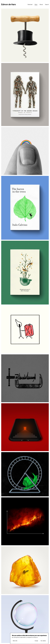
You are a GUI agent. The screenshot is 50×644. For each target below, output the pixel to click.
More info (15, 641)
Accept (36, 641)
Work (36, 5)
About (41, 5)
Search (47, 5)
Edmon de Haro (9, 4)
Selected (30, 5)
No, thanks (43, 641)
